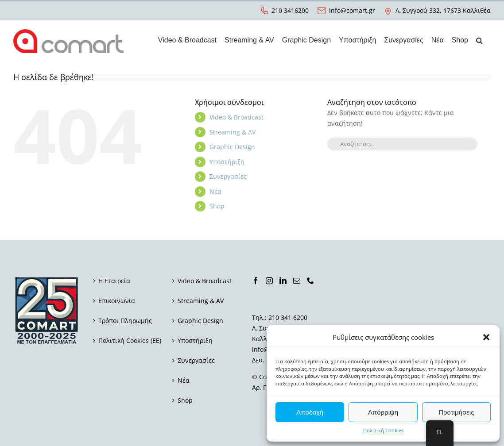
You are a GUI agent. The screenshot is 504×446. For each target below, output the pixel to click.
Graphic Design (232, 147)
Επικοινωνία (117, 301)
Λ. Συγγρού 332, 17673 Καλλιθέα (443, 10)
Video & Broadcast (236, 117)
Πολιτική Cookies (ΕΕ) (130, 340)
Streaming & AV (233, 132)
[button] (486, 337)
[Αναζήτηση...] (402, 144)
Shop (217, 206)
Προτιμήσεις (456, 412)
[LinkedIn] (283, 281)
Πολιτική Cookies (383, 430)
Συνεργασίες (228, 176)
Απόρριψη (383, 412)
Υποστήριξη (227, 162)
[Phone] (310, 281)
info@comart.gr (352, 10)
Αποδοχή (310, 412)
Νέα (215, 191)
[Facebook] (256, 281)
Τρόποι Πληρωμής (125, 321)
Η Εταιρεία (114, 281)
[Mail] (297, 281)
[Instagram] (269, 281)
